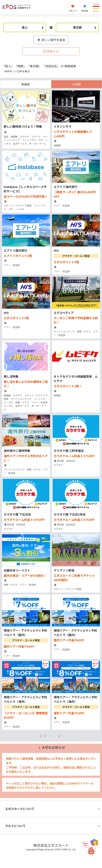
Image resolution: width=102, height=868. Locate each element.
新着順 (26, 84)
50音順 (77, 84)
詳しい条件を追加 (51, 40)
